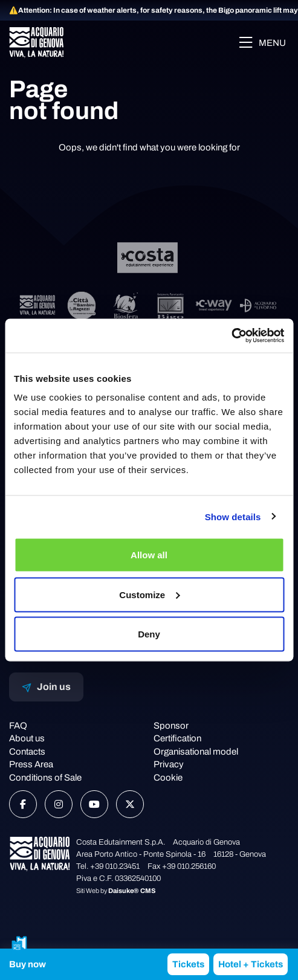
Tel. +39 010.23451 (108, 866)
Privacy (169, 764)
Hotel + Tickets (251, 964)
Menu (262, 42)
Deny (149, 634)
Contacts (27, 752)
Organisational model (196, 752)
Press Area (31, 764)
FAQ (18, 726)
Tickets (188, 964)
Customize (149, 594)
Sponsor (171, 726)
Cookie (168, 778)
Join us (46, 687)
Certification (177, 738)
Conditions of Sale (45, 778)
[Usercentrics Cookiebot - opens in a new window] (231, 336)
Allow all (149, 555)
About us (27, 738)
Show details (233, 516)
